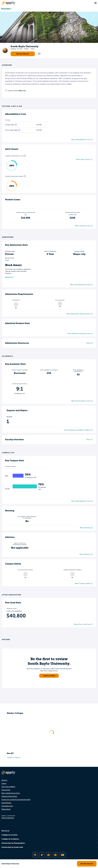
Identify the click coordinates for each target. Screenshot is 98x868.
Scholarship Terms (7, 806)
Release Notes (6, 809)
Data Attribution (6, 803)
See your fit (9, 277)
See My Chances (87, 864)
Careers (4, 783)
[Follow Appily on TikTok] (55, 855)
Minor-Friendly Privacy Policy (11, 793)
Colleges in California (14, 757)
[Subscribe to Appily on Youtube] (63, 855)
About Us (4, 780)
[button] (39, 54)
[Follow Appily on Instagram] (35, 855)
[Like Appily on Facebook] (49, 855)
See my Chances (23, 54)
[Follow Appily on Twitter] (42, 855)
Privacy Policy (6, 790)
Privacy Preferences (8, 818)
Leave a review (49, 676)
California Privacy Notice (9, 796)
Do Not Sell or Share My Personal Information (16, 799)
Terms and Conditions (8, 787)
